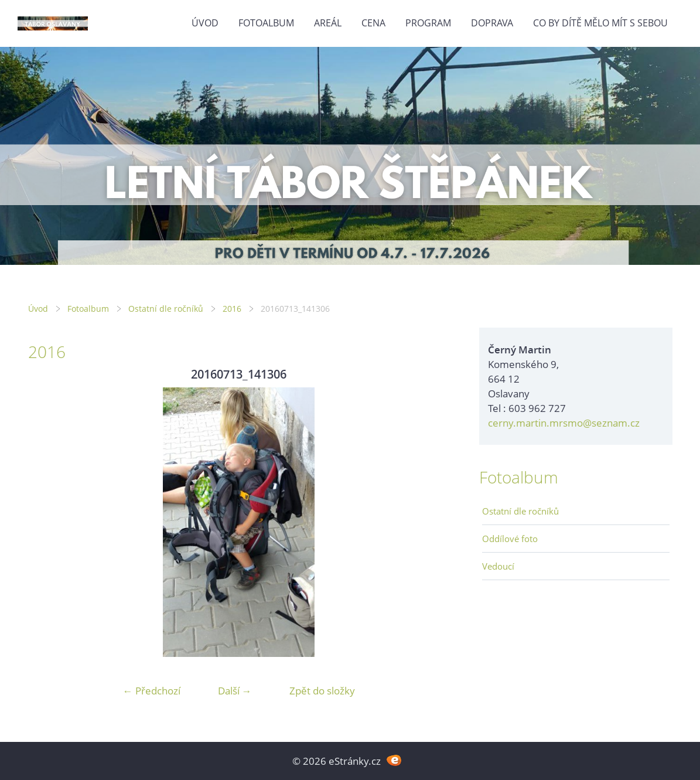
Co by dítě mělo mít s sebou (600, 23)
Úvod (205, 23)
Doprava (492, 23)
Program (428, 23)
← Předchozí (152, 691)
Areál (328, 23)
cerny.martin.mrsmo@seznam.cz (564, 423)
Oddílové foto (510, 539)
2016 (232, 309)
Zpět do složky (322, 691)
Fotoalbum (266, 23)
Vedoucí (498, 566)
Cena (373, 23)
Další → (235, 691)
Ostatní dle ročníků (166, 309)
